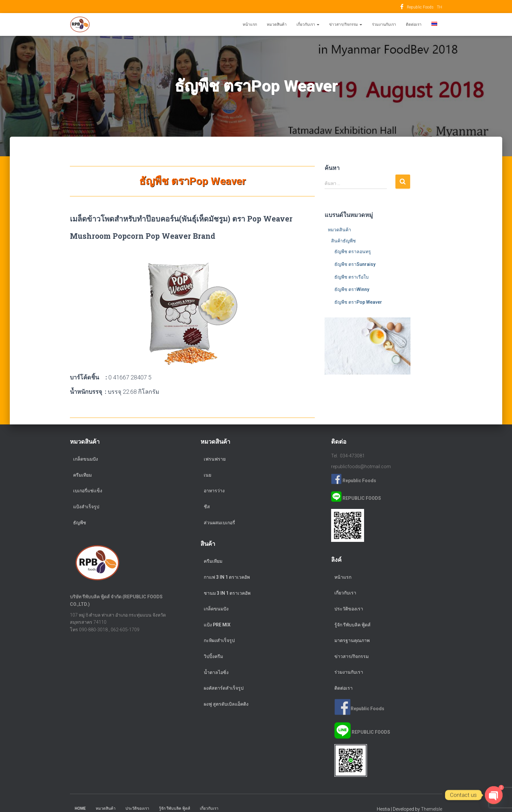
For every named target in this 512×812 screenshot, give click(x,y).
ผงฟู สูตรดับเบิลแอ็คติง (226, 704)
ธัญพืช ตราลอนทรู (353, 252)
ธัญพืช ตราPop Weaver (358, 302)
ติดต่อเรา (414, 24)
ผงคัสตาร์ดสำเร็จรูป (224, 688)
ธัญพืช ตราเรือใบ (352, 277)
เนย (208, 475)
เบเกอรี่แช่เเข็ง (88, 491)
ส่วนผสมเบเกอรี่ (219, 523)
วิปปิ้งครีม (213, 656)
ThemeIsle (432, 809)
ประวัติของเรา (349, 609)
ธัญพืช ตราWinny (352, 289)
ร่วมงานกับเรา (384, 24)
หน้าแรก (250, 24)
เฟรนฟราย (215, 459)
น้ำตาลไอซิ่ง (216, 672)
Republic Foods (402, 8)
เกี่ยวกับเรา (308, 24)
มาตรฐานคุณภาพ (352, 640)
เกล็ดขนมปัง (86, 459)
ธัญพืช (80, 523)
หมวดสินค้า (277, 24)
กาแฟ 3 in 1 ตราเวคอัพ (227, 577)
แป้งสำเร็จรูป (86, 507)
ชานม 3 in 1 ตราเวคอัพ (227, 593)
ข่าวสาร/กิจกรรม (346, 24)
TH (440, 7)
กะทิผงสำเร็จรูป (219, 640)
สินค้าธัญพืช (344, 241)
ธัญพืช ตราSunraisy (355, 264)
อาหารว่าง (214, 491)
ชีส (207, 507)
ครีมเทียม (82, 475)
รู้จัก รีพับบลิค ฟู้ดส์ (352, 625)
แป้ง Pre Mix (217, 625)
